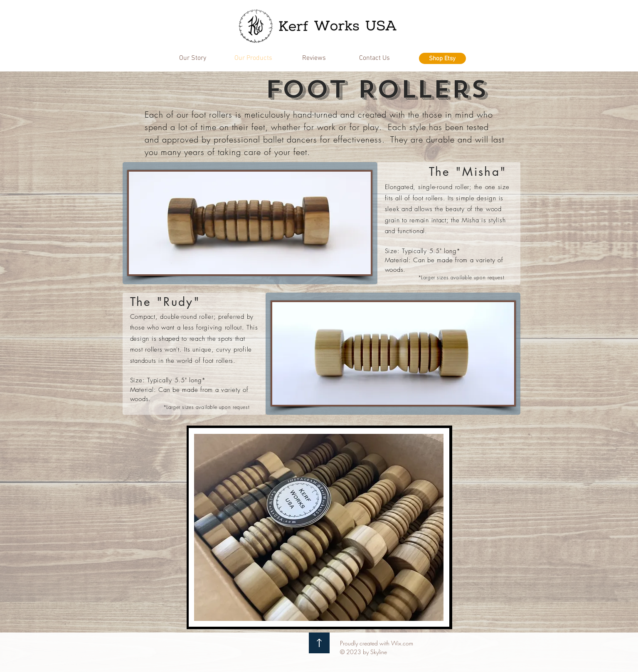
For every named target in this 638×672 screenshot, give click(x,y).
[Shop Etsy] (442, 58)
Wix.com (402, 643)
